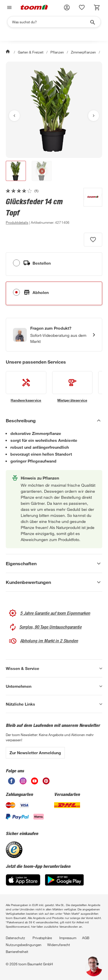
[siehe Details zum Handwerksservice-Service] (26, 387)
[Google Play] (64, 884)
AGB (86, 938)
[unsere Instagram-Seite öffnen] (23, 783)
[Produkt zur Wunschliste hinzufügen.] (93, 240)
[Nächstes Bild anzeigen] (94, 116)
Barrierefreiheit (17, 952)
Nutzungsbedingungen (24, 945)
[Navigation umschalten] (9, 8)
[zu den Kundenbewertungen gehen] (22, 191)
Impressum (68, 938)
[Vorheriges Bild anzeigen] (14, 116)
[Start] (8, 52)
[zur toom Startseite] (34, 8)
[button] (67, 7)
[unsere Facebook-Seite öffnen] (12, 783)
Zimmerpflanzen (83, 52)
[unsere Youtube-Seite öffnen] (35, 783)
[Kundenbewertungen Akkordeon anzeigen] (54, 582)
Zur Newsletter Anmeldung (35, 753)
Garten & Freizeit (31, 52)
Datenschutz (15, 938)
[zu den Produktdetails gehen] (17, 222)
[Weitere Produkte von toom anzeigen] (90, 207)
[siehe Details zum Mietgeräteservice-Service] (72, 387)
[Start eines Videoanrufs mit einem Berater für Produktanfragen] (54, 335)
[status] (82, 7)
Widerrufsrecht (59, 945)
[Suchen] (50, 22)
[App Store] (23, 884)
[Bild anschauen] (54, 110)
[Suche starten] (92, 22)
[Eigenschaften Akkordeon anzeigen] (54, 563)
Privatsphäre (42, 938)
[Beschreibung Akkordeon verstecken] (54, 421)
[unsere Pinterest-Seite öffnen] (46, 783)
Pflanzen (57, 52)
